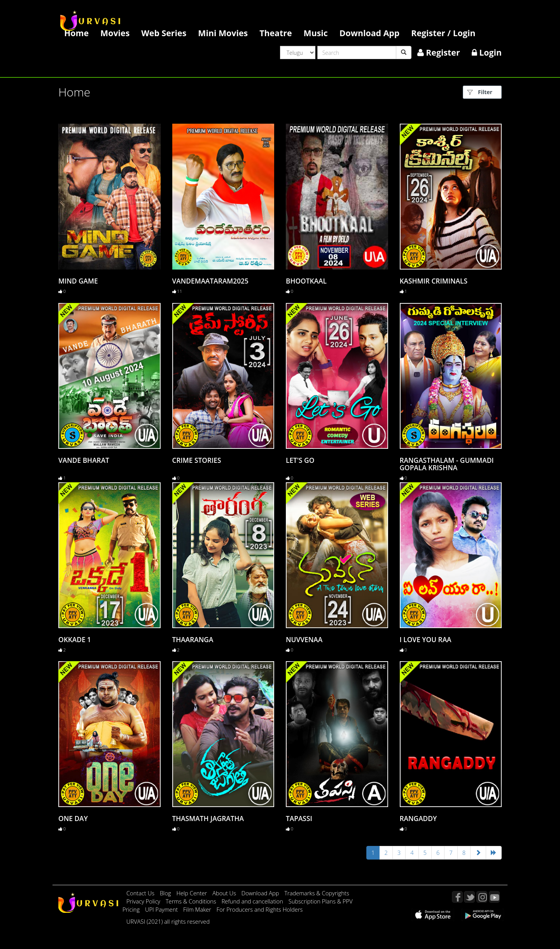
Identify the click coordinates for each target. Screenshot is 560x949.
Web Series (164, 33)
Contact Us (140, 893)
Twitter (469, 897)
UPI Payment (162, 909)
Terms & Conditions (192, 901)
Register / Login (443, 33)
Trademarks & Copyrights (317, 893)
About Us (225, 893)
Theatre (276, 33)
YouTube (494, 897)
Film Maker (198, 909)
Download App (370, 33)
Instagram (482, 897)
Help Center (192, 893)
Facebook (457, 897)
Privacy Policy (144, 901)
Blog (165, 893)
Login (487, 52)
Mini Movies (223, 33)
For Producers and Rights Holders (260, 909)
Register (439, 52)
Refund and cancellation (253, 901)
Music (316, 33)
